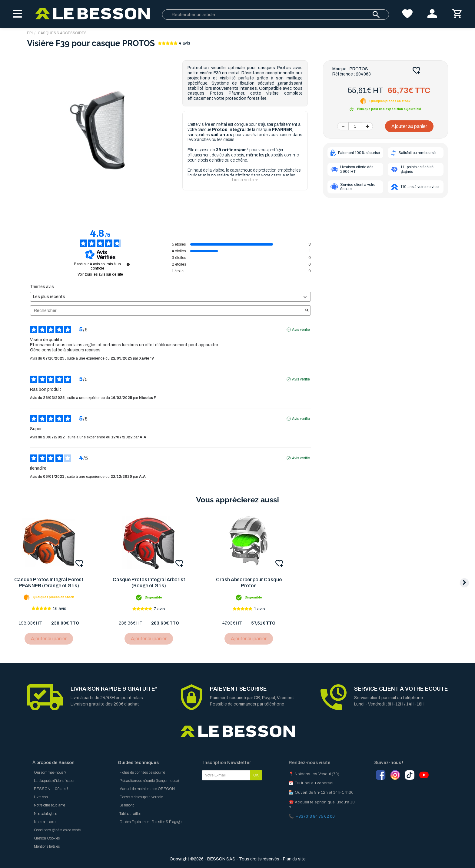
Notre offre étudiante (50, 805)
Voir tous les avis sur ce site (100, 274)
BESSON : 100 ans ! (51, 789)
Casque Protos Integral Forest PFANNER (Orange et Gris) (49, 583)
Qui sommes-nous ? (50, 772)
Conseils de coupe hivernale (141, 797)
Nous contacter (45, 822)
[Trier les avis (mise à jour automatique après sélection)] (170, 297)
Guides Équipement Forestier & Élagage (150, 822)
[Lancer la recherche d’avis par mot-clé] (307, 311)
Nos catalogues (45, 814)
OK (256, 775)
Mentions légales (47, 846)
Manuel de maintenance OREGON (147, 789)
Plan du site (294, 859)
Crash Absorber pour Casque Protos (250, 583)
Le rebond (127, 805)
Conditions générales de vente (57, 830)
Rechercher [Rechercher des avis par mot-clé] (167, 311)
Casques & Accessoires (62, 33)
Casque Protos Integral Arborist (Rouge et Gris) (150, 583)
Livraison (41, 797)
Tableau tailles (130, 814)
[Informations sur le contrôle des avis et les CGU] (128, 264)
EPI (30, 33)
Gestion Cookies (47, 838)
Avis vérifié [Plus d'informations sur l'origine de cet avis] (301, 330)
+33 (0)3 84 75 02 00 (315, 816)
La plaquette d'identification (55, 781)
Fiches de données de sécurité (142, 772)
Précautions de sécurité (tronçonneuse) (149, 781)
